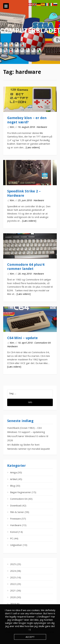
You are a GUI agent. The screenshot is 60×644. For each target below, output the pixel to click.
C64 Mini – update (22, 338)
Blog (13, 486)
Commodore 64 (42, 343)
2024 (13, 571)
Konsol (14, 532)
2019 (13, 604)
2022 (13, 584)
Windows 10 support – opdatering (26, 432)
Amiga (13, 472)
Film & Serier (17, 512)
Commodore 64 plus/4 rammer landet (26, 267)
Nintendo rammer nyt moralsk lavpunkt (29, 449)
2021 (13, 590)
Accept (30, 637)
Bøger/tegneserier (21, 492)
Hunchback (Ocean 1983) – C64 (24, 428)
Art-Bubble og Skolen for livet (23, 445)
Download (16, 505)
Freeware (15, 519)
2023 (13, 577)
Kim (12, 127)
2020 (13, 597)
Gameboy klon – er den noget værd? (27, 120)
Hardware (42, 127)
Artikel (14, 479)
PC (12, 538)
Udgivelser (16, 545)
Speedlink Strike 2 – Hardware (24, 193)
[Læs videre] (33, 147)
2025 (13, 564)
